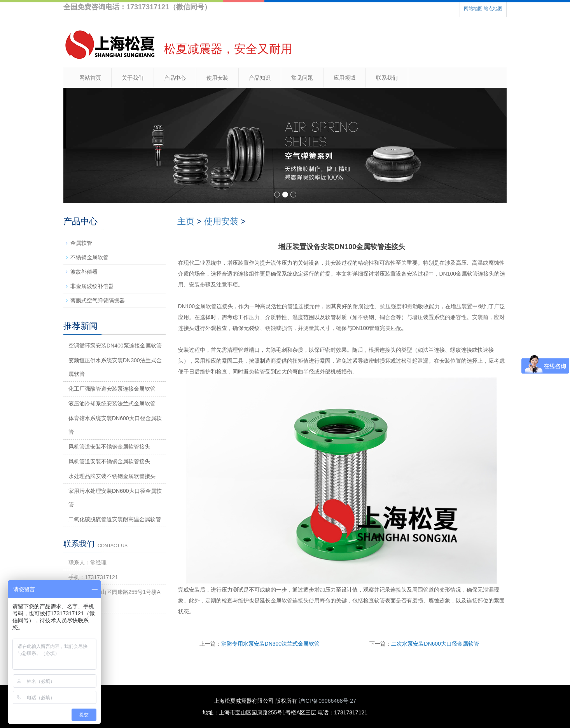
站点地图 (493, 9)
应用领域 (344, 78)
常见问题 (302, 78)
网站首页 (90, 78)
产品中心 (175, 78)
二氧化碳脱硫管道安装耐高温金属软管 (115, 519)
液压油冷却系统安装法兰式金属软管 (112, 403)
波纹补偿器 (84, 272)
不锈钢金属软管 (89, 257)
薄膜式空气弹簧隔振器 (98, 300)
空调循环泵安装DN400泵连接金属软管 (115, 346)
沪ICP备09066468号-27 (327, 701)
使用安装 (217, 78)
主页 (186, 221)
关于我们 (133, 78)
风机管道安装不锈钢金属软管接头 (109, 447)
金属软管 (81, 243)
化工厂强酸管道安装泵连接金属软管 (112, 389)
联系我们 (387, 78)
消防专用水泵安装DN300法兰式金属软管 (271, 644)
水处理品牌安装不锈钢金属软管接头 (112, 476)
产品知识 (260, 78)
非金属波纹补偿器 (92, 286)
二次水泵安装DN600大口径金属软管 (435, 644)
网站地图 (473, 9)
